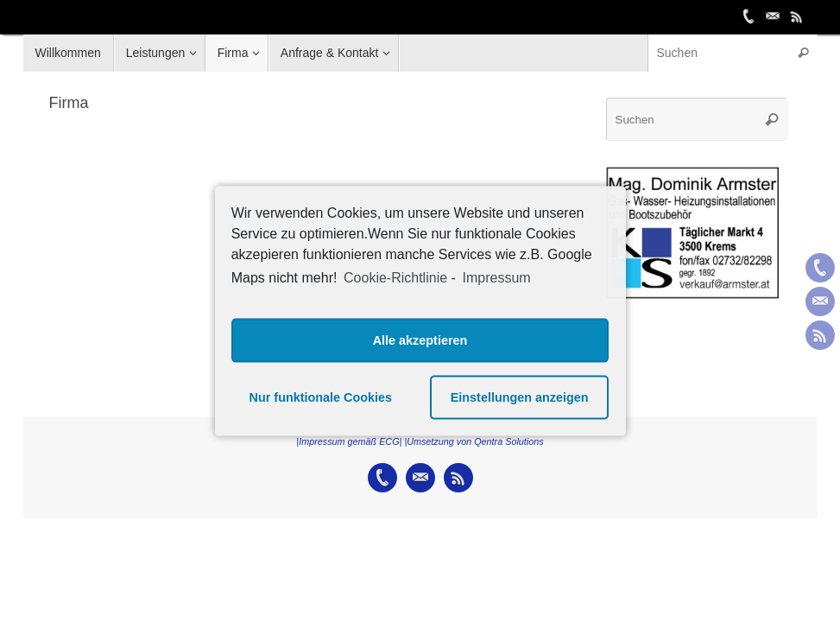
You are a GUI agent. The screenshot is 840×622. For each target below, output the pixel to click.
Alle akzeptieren (420, 340)
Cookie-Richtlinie (395, 278)
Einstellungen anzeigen (520, 397)
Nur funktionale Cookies (321, 397)
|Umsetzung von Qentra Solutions (474, 441)
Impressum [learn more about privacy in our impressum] (496, 278)
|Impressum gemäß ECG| (349, 441)
